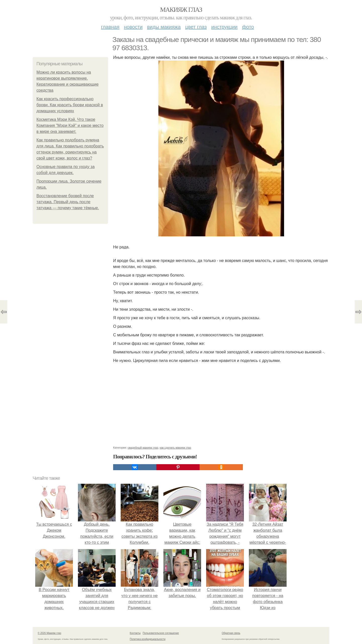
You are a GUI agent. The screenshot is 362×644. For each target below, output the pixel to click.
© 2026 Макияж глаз (49, 633)
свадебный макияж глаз (143, 448)
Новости (133, 27)
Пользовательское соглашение (161, 633)
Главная (110, 27)
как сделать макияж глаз (175, 448)
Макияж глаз (181, 10)
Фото (248, 27)
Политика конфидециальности (148, 639)
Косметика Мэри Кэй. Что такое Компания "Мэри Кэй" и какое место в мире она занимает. (70, 125)
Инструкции (224, 27)
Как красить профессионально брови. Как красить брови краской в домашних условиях (70, 105)
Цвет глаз (196, 27)
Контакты (135, 633)
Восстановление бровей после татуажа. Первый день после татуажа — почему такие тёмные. (68, 202)
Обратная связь (231, 633)
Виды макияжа (164, 27)
